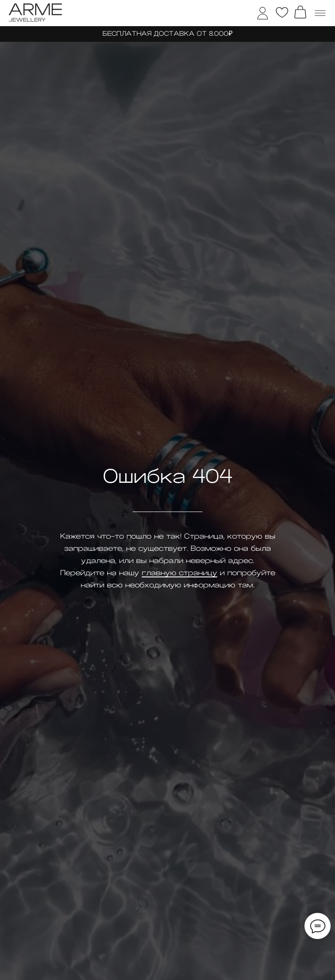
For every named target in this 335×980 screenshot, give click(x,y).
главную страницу (179, 573)
